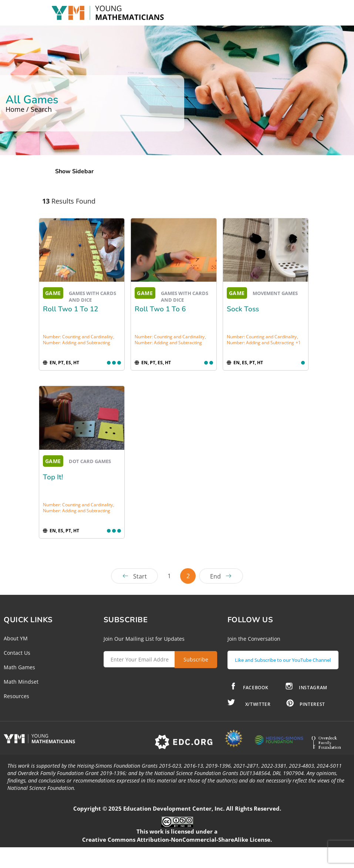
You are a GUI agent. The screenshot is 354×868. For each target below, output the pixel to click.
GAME (53, 293)
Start (140, 576)
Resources (16, 696)
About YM (16, 638)
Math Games (19, 667)
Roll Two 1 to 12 (70, 309)
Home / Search (29, 109)
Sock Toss (243, 309)
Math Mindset (21, 682)
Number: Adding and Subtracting (77, 343)
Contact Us (17, 653)
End (215, 576)
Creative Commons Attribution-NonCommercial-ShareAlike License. (177, 849)
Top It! (53, 477)
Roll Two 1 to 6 (160, 309)
